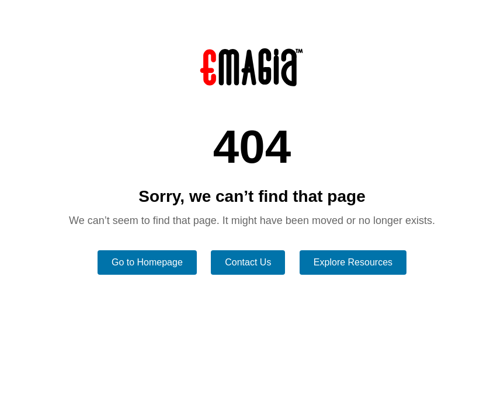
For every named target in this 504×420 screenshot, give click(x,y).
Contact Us (248, 262)
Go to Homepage (147, 262)
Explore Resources (353, 262)
